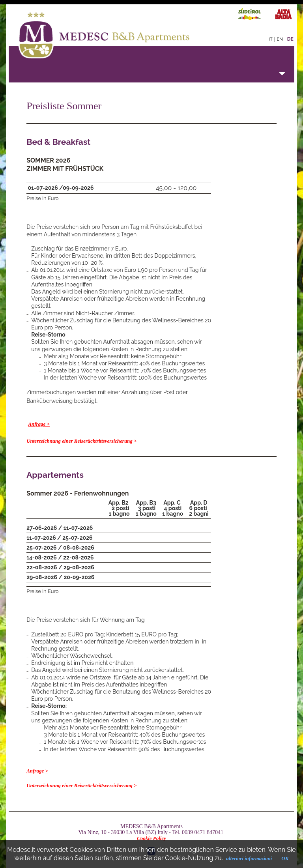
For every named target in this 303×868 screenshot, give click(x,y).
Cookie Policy (151, 838)
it (270, 39)
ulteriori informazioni (249, 858)
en (280, 39)
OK (285, 858)
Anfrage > (39, 424)
